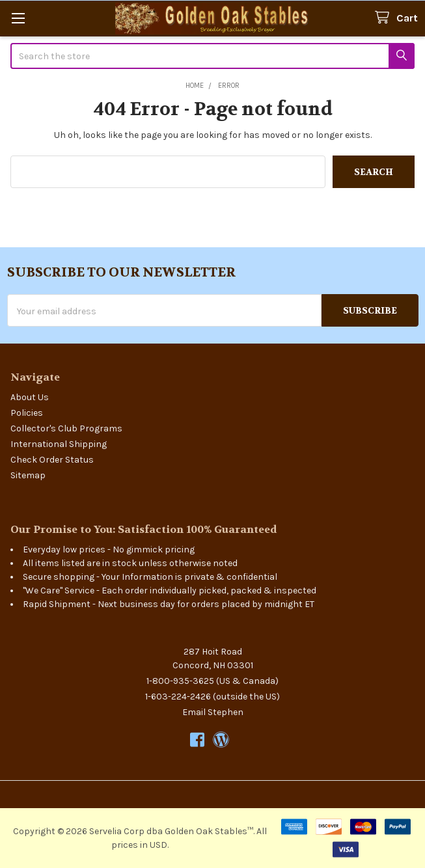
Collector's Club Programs (66, 428)
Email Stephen (213, 712)
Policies (27, 413)
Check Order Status (52, 460)
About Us (30, 397)
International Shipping (59, 444)
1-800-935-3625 (180, 681)
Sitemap (28, 475)
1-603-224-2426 (178, 697)
